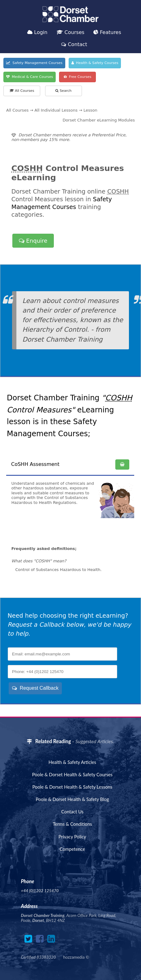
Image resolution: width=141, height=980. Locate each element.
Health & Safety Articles (72, 762)
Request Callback (35, 688)
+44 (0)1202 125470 (40, 891)
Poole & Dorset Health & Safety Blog (72, 799)
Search (63, 91)
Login (37, 32)
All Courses (22, 91)
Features (107, 32)
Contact (74, 44)
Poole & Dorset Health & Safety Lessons (73, 787)
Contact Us (72, 812)
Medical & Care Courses (30, 77)
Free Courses (77, 77)
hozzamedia (74, 957)
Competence (72, 849)
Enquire (33, 241)
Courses (70, 32)
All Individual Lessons (56, 110)
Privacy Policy (72, 837)
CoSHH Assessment (35, 464)
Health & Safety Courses (95, 63)
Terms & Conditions (72, 824)
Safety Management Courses (34, 63)
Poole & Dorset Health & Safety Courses (72, 774)
